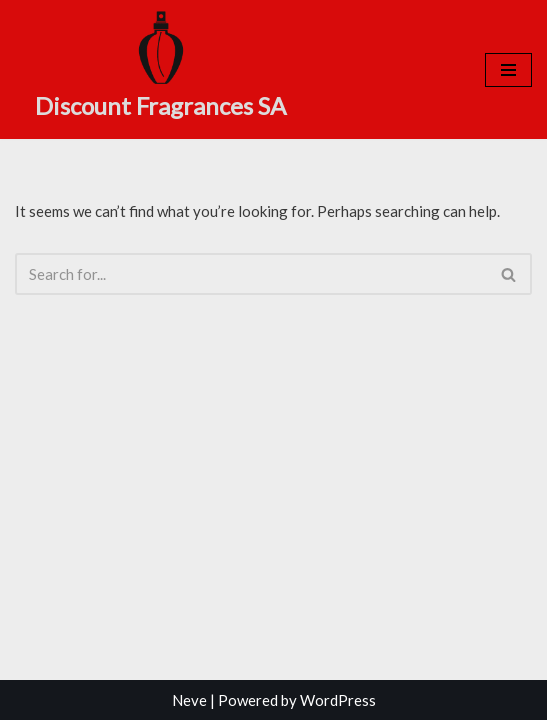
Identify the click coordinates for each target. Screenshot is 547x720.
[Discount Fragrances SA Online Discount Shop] (160, 67)
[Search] (251, 274)
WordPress (338, 700)
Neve (189, 700)
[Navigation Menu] (508, 70)
